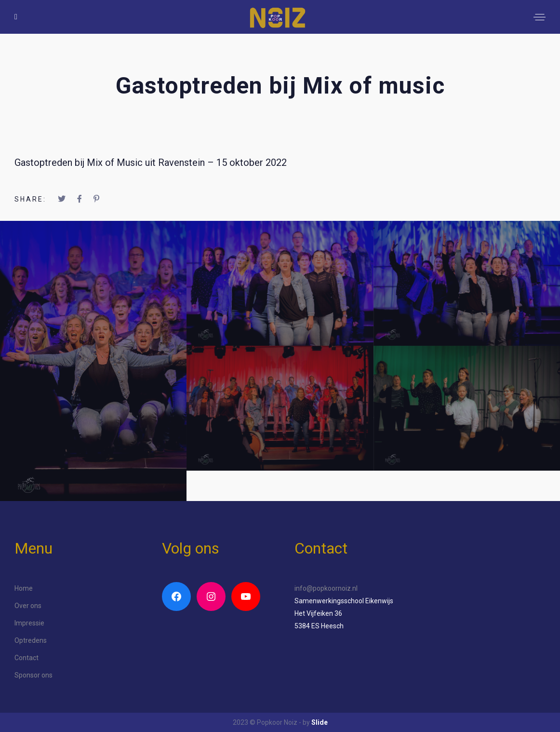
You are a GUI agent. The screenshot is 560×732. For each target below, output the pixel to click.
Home (24, 588)
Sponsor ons (33, 675)
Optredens (31, 640)
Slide (320, 722)
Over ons (28, 606)
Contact (27, 658)
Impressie (29, 623)
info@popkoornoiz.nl (326, 588)
